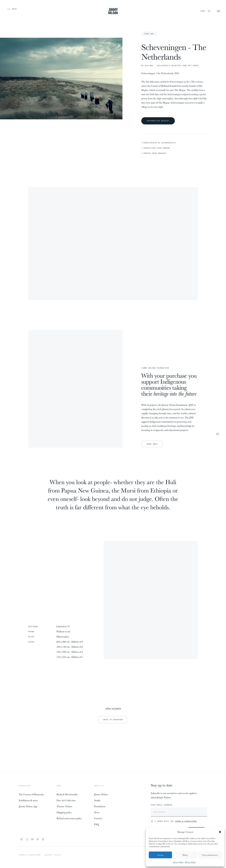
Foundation (100, 806)
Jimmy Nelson (101, 794)
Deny (185, 855)
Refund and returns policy (69, 818)
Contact (98, 818)
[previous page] (7, 9)
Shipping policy (64, 812)
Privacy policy (53, 855)
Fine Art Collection (66, 800)
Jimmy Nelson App (28, 806)
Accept (160, 855)
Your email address (161, 805)
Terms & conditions (30, 855)
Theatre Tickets (64, 806)
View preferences (210, 855)
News (97, 812)
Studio (97, 800)
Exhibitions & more (28, 800)
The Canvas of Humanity (31, 794)
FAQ (96, 824)
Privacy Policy (178, 862)
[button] (220, 832)
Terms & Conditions (186, 821)
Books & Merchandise (67, 794)
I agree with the (176, 821)
